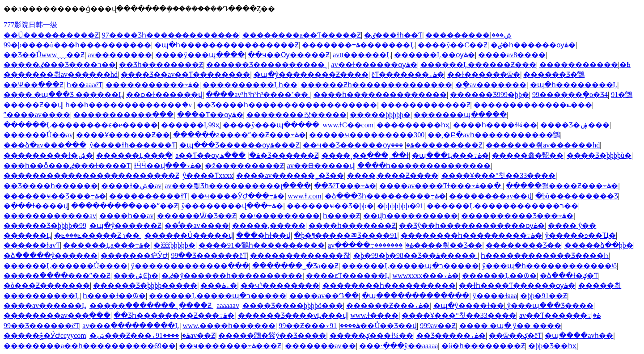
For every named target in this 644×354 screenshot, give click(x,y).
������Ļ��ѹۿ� (434, 55)
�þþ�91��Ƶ (544, 296)
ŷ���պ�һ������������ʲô (549, 266)
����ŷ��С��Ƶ (453, 45)
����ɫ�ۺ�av (131, 186)
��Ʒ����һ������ (51, 186)
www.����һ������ (229, 326)
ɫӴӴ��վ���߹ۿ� (168, 166)
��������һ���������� (389, 285)
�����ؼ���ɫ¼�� (371, 335)
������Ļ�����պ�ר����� (410, 266)
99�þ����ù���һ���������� (77, 45)
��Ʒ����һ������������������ (287, 105)
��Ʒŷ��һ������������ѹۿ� (472, 225)
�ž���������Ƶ (244, 166)
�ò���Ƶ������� (47, 285)
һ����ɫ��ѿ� (114, 296)
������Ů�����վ (189, 235)
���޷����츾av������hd (61, 74)
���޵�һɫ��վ (263, 235)
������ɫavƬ (32, 245)
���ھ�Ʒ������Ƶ (269, 155)
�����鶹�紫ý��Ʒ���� (272, 335)
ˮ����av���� (37, 115)
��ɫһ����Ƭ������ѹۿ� (517, 285)
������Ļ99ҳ (190, 125)
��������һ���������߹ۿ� (471, 235)
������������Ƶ (426, 105)
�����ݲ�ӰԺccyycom (45, 335)
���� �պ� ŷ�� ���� (510, 326)
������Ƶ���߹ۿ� (388, 306)
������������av (50, 216)
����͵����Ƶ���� (393, 175)
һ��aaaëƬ (84, 85)
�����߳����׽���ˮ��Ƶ (125, 206)
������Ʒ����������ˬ (267, 65)
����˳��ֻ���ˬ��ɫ (365, 155)
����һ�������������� (380, 95)
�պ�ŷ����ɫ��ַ (469, 306)
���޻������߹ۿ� (219, 285)
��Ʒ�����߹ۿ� (451, 335)
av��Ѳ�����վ (321, 166)
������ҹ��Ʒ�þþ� (330, 206)
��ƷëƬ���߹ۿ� (345, 186)
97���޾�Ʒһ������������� (171, 35)
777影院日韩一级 (30, 25)
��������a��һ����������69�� (90, 346)
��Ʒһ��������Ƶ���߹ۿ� (174, 315)
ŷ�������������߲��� (190, 266)
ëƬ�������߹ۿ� (408, 74)
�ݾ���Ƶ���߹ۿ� (140, 335)
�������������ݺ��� (533, 105)
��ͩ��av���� (197, 225)
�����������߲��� (123, 115)
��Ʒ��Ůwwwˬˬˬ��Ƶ (44, 55)
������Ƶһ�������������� (376, 85)
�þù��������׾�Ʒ (577, 196)
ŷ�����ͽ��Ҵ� (580, 235)
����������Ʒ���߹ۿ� (517, 216)
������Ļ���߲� (134, 155)
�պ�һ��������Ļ (574, 85)
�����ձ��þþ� (599, 245)
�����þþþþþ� (380, 115)
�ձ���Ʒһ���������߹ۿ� (385, 196)
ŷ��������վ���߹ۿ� (232, 206)
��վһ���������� (411, 216)
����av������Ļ (45, 306)
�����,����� (269, 225)
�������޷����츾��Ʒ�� (428, 245)
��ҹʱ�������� (280, 285)
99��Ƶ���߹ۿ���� (319, 326)
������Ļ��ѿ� (499, 276)
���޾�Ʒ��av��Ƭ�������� (185, 74)
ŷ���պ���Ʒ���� (550, 306)
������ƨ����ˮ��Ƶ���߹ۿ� (239, 135)
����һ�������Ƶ (352, 225)
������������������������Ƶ (91, 175)
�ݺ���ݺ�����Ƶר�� (98, 235)
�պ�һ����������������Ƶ (227, 45)
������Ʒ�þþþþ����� (145, 285)
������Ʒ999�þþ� (489, 95)
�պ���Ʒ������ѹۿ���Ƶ (239, 145)
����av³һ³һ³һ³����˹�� (258, 95)
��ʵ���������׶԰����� (280, 216)
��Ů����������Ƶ (51, 35)
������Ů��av (38, 135)
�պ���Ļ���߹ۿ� (450, 155)
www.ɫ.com (305, 196)
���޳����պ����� (460, 115)
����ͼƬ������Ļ (348, 276)
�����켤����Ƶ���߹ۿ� (562, 186)
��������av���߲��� (57, 315)
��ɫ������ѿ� (484, 74)
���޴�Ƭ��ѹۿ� (210, 115)
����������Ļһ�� (250, 85)
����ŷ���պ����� (271, 125)
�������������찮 (300, 255)
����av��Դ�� (324, 296)
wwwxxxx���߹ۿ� (426, 276)
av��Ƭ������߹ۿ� (560, 315)
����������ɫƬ (148, 196)
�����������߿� (585, 65)
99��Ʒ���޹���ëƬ (209, 255)
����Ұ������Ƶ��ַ (123, 135)
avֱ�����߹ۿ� (371, 245)
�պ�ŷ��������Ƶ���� (311, 74)
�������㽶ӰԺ (134, 255)
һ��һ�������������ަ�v (129, 105)
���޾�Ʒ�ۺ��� (575, 125)
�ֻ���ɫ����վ (36, 206)
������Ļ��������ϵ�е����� (81, 125)
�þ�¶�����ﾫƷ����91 (345, 235)
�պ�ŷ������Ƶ (125, 225)
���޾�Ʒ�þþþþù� (599, 155)
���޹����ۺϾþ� (136, 276)
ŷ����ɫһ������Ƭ (133, 145)
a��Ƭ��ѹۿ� (218, 155)
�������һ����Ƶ (341, 216)
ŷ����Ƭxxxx (208, 175)
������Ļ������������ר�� (502, 206)
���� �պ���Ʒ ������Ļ (63, 95)
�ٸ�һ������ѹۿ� (533, 45)
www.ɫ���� (375, 315)
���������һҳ (413, 125)
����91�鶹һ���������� (262, 245)
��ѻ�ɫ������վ (164, 95)
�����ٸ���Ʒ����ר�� (60, 65)
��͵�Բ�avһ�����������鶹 (494, 135)
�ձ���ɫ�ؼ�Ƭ (569, 276)
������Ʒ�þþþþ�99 (45, 225)
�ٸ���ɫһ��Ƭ (393, 35)
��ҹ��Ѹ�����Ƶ (289, 55)
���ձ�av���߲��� (45, 145)
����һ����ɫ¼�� (495, 125)
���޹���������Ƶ (437, 145)
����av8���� (512, 55)
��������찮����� (297, 115)
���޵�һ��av (126, 216)
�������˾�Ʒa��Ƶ (295, 266)
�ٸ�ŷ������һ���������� (232, 276)
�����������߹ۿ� (153, 85)
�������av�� (320, 346)
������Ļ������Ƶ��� (478, 65)
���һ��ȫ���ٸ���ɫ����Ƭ (67, 166)
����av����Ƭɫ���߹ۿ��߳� (441, 186)
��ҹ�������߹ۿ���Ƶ (230, 346)
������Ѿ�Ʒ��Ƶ (197, 216)
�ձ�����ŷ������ (51, 255)
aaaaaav (228, 306)
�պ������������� (415, 296)
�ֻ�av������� (491, 85)
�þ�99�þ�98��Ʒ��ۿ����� (415, 255)
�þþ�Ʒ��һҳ (552, 346)
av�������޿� (120, 55)
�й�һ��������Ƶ (483, 346)
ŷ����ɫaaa (495, 296)
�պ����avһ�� (579, 335)
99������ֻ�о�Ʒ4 (570, 95)
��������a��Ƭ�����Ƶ (302, 35)
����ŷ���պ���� (200, 55)
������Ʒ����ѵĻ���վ (293, 315)
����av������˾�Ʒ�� (290, 175)
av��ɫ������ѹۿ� (374, 65)
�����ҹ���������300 (367, 135)
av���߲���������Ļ (131, 326)
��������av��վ (490, 196)
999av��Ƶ (438, 326)
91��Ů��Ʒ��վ (373, 326)
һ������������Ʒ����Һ (545, 255)
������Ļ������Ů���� (66, 266)
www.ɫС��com (348, 125)
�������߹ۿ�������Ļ (358, 45)
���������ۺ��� (468, 35)
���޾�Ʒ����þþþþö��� (293, 306)
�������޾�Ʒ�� (523, 245)
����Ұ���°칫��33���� (498, 175)
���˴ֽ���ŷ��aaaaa (399, 346)
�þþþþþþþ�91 (400, 206)
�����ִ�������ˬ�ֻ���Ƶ (151, 306)
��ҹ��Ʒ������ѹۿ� (358, 145)
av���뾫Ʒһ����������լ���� (238, 186)
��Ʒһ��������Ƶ (161, 65)
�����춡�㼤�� (528, 155)
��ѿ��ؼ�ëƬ (515, 335)
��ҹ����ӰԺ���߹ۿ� (237, 196)
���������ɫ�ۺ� (48, 155)
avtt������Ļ (362, 55)
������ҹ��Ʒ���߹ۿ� (55, 196)
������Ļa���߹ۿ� (107, 245)
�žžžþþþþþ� (174, 245)
